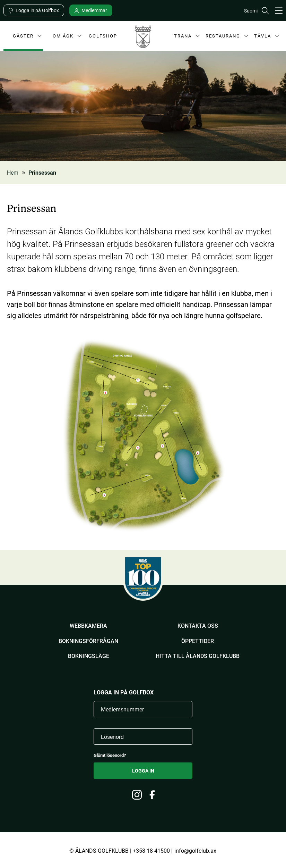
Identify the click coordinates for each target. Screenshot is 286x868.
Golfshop (103, 35)
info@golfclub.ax (195, 850)
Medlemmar (94, 10)
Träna (182, 37)
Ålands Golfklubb (143, 38)
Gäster (23, 37)
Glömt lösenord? (110, 756)
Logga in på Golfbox (37, 10)
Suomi (251, 11)
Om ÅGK (63, 37)
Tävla (261, 37)
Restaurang (223, 37)
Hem (13, 172)
